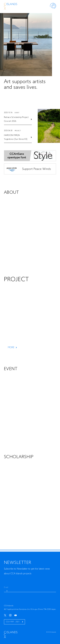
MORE (12, 348)
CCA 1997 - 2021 (15, 622)
